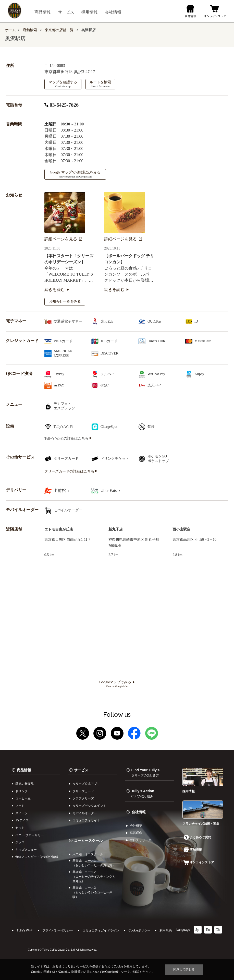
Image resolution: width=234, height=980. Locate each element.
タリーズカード (83, 791)
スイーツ (21, 813)
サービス (81, 770)
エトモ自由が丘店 (59, 529)
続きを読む (57, 290)
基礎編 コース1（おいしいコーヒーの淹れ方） (94, 863)
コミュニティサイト (86, 820)
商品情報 (24, 770)
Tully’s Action (143, 794)
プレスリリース (141, 840)
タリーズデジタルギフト (89, 806)
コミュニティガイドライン (101, 930)
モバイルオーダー (85, 813)
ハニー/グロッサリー (29, 835)
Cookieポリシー (139, 930)
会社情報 (139, 812)
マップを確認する (63, 84)
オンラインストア (199, 862)
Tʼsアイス (22, 820)
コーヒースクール (88, 841)
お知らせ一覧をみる (65, 302)
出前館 (61, 491)
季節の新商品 (24, 784)
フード (20, 806)
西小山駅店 (181, 529)
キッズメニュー (26, 850)
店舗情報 (193, 850)
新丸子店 (116, 529)
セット (20, 828)
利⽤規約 (166, 930)
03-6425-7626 (61, 105)
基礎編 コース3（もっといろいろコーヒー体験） (92, 892)
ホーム (10, 30)
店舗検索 (30, 30)
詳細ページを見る (63, 239)
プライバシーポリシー (58, 930)
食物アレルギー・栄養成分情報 (37, 857)
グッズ (20, 842)
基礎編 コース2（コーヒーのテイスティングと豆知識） (94, 877)
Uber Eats (110, 491)
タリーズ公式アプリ (86, 784)
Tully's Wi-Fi (25, 930)
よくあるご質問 (197, 837)
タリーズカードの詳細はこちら (71, 471)
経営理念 (136, 833)
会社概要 (136, 826)
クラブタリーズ (83, 798)
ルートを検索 (100, 84)
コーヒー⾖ (23, 798)
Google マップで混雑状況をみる (75, 174)
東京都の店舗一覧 (60, 30)
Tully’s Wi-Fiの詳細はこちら (68, 438)
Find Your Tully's (146, 773)
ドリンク (21, 791)
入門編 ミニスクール (88, 854)
